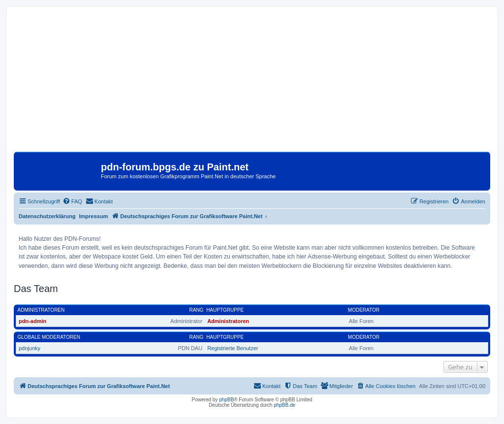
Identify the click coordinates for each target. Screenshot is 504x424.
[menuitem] (72, 201)
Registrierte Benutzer (233, 348)
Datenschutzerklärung (47, 216)
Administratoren (41, 310)
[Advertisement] (252, 83)
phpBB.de (284, 405)
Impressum (94, 216)
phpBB (226, 400)
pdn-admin (32, 321)
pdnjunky (30, 348)
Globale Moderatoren (49, 337)
